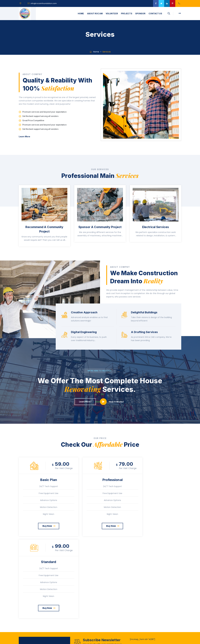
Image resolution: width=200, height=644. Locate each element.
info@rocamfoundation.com (44, 3)
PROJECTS (127, 14)
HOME (81, 14)
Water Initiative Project (153, 594)
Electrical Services (156, 227)
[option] (44, 218)
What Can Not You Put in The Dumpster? (156, 613)
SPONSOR (140, 14)
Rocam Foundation (109, 640)
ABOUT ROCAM (95, 14)
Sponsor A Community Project (100, 227)
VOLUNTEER (112, 14)
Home (94, 52)
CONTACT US (155, 14)
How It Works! (116, 402)
